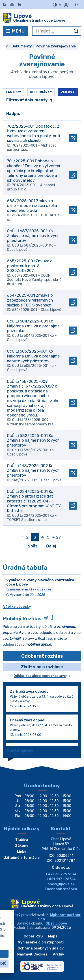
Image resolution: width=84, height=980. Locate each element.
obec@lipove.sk (61, 884)
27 (58, 537)
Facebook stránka (61, 889)
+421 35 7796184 (61, 874)
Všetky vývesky (17, 607)
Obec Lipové (56, 923)
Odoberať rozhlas (42, 656)
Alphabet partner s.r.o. (59, 917)
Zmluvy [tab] (68, 92)
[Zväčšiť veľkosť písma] (66, 5)
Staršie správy (20, 751)
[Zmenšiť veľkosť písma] (60, 5)
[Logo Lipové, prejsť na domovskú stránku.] (42, 18)
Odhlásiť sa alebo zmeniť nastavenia (42, 676)
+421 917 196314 (61, 879)
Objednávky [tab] (41, 92)
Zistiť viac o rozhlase (42, 667)
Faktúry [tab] (13, 92)
